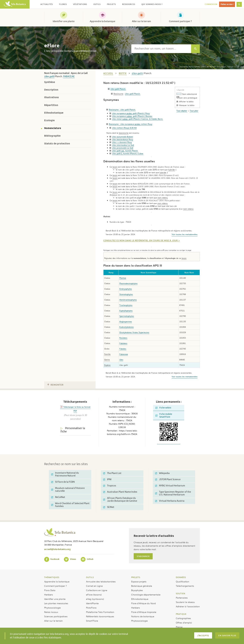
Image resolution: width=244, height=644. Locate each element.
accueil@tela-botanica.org (57, 549)
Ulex (47, 76)
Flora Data (50, 590)
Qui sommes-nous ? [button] (152, 4)
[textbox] (161, 49)
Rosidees (123, 338)
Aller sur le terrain (141, 21)
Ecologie (49, 120)
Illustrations (52, 97)
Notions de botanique (143, 616)
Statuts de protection (57, 144)
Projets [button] (111, 4)
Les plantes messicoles (56, 603)
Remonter (55, 385)
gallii (52, 76)
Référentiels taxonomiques (100, 616)
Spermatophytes (127, 316)
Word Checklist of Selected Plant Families (70, 505)
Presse (179, 627)
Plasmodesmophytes (128, 283)
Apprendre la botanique (102, 21)
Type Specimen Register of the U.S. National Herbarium (173, 493)
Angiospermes (126, 321)
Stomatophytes (126, 294)
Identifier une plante (64, 21)
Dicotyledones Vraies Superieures (134, 332)
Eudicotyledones (127, 327)
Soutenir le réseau (185, 602)
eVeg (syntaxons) (95, 599)
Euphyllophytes (126, 311)
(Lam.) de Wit (196, 66)
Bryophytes (137, 590)
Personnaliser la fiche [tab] (73, 430)
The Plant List (112, 473)
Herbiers (49, 595)
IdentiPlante (92, 603)
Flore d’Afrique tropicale (144, 612)
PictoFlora (91, 608)
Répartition (51, 105)
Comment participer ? (180, 21)
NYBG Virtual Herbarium (170, 486)
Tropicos (110, 486)
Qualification (183, 581)
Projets (136, 577)
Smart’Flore (92, 621)
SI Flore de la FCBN (63, 482)
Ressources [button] (129, 4)
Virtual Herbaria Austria (170, 501)
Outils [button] (97, 4)
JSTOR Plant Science (168, 479)
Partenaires (182, 598)
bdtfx (123, 73)
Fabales (123, 349)
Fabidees (123, 343)
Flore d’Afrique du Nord (143, 603)
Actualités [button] (47, 4)
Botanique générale (142, 586)
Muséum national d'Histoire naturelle (68, 490)
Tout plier (194, 111)
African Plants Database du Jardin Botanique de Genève (120, 500)
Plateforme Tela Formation (100, 612)
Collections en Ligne (97, 590)
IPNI (107, 479)
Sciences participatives (56, 616)
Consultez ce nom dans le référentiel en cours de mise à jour (141, 241)
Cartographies (183, 618)
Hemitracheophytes (128, 300)
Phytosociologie (52, 608)
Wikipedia (162, 473)
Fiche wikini (163, 408)
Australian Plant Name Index (120, 492)
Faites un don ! (227, 4)
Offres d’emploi (184, 623)
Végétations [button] (80, 4)
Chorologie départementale (146, 595)
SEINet (109, 507)
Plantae (123, 278)
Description (51, 90)
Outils (90, 577)
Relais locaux (51, 612)
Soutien (181, 593)
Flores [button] (63, 4)
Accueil (108, 73)
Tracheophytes (126, 305)
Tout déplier (182, 111)
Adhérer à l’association (188, 606)
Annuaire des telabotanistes (101, 581)
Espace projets (139, 581)
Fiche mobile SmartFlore (164, 416)
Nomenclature (53, 128)
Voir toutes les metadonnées (185, 234)
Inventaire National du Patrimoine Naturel (65, 474)
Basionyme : (122, 110)
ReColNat (58, 497)
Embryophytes (126, 289)
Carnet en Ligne (94, 586)
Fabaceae (69, 76)
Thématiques (52, 577)
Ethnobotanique (54, 113)
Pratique (181, 614)
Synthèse (50, 82)
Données (181, 577)
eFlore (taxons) (94, 595)
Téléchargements (185, 586)
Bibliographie (52, 136)
